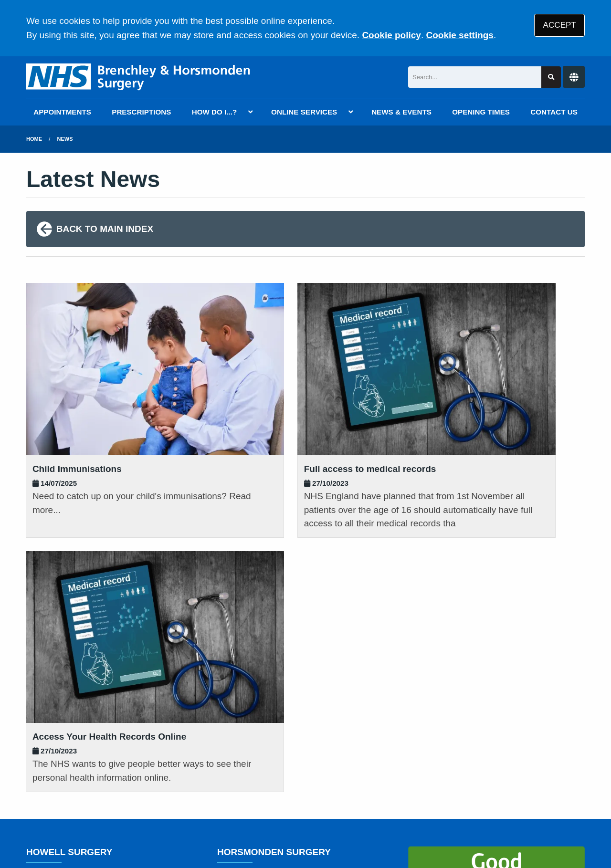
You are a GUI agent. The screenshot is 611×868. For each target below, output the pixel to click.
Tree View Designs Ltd (78, 831)
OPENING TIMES (481, 112)
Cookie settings (459, 35)
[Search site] (551, 77)
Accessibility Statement (242, 799)
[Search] (475, 77)
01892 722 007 (103, 652)
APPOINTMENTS (62, 112)
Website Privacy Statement (349, 799)
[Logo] (139, 77)
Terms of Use (111, 799)
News (65, 139)
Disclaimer (167, 799)
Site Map (468, 799)
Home (34, 139)
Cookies (427, 799)
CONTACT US (554, 112)
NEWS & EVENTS (401, 112)
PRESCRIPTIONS (141, 112)
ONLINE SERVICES (304, 112)
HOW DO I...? (215, 112)
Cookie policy (391, 35)
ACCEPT (560, 25)
